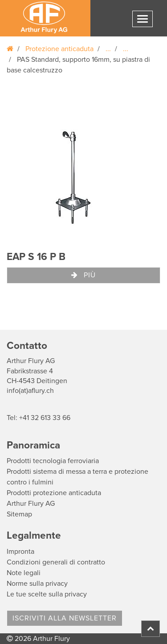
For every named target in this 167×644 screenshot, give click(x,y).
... (108, 49)
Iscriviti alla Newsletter (65, 618)
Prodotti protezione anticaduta (54, 493)
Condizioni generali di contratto (56, 562)
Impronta (20, 552)
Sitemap (19, 514)
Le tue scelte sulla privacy (47, 594)
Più (83, 275)
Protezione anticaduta (59, 49)
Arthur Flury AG (31, 504)
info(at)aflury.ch (30, 391)
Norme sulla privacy (37, 584)
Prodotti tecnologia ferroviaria (53, 461)
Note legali (24, 573)
